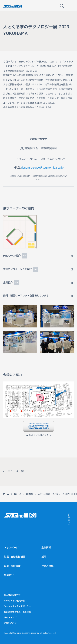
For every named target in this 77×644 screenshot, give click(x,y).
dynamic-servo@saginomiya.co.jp (42, 168)
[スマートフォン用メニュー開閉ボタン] (71, 6)
